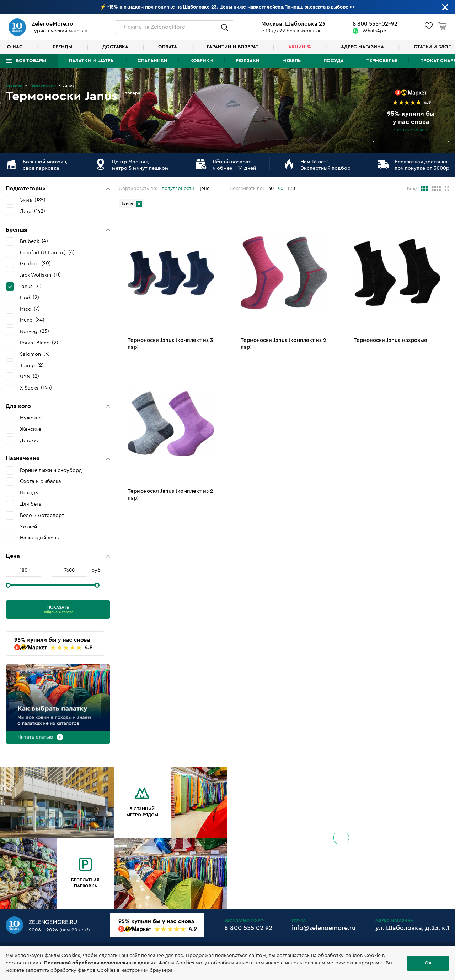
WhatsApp (374, 31)
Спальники (152, 61)
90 (281, 189)
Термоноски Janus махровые (390, 340)
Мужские (31, 418)
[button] (58, 189)
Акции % (300, 47)
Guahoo (35, 263)
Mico (30, 309)
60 (271, 189)
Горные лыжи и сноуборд (51, 470)
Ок (428, 963)
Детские (30, 440)
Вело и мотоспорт (42, 515)
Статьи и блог (432, 47)
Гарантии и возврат (233, 47)
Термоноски (43, 85)
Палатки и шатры (92, 61)
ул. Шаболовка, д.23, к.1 (412, 928)
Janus (31, 286)
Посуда (334, 61)
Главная (14, 85)
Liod (30, 298)
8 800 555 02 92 (248, 928)
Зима (33, 200)
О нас (15, 47)
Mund (32, 320)
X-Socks (36, 388)
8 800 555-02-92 (375, 24)
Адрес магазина (362, 47)
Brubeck (34, 241)
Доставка (115, 47)
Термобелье (382, 61)
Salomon (35, 354)
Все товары (31, 61)
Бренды (63, 47)
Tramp (32, 365)
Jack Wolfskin (40, 275)
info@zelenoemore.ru (324, 928)
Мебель (291, 61)
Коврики (202, 61)
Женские (31, 429)
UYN (30, 376)
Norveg (34, 331)
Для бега (31, 504)
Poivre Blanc (39, 343)
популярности (178, 189)
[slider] (8, 585)
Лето (33, 211)
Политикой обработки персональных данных (100, 963)
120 (291, 189)
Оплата (168, 47)
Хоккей (28, 527)
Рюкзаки (248, 61)
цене (204, 189)
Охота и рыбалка (41, 481)
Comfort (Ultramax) (47, 252)
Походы (29, 493)
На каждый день (39, 538)
